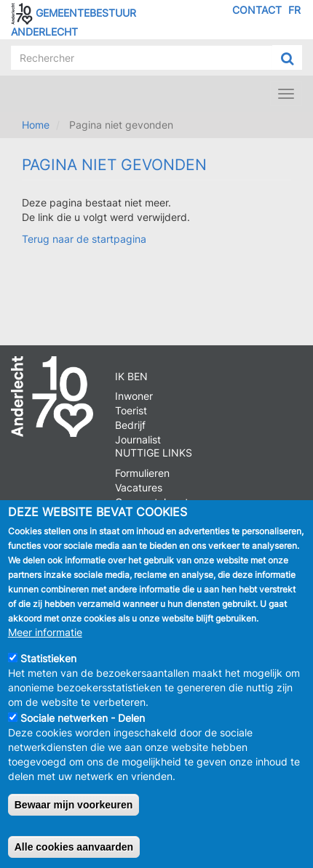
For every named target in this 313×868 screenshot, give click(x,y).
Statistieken (48, 658)
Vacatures (139, 487)
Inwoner (134, 396)
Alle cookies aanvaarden (74, 847)
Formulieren (142, 473)
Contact (257, 10)
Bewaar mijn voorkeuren (74, 805)
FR (294, 10)
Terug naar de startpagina (84, 239)
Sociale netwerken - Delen (83, 718)
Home (36, 125)
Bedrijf (130, 425)
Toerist (131, 410)
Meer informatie (45, 632)
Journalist (138, 439)
